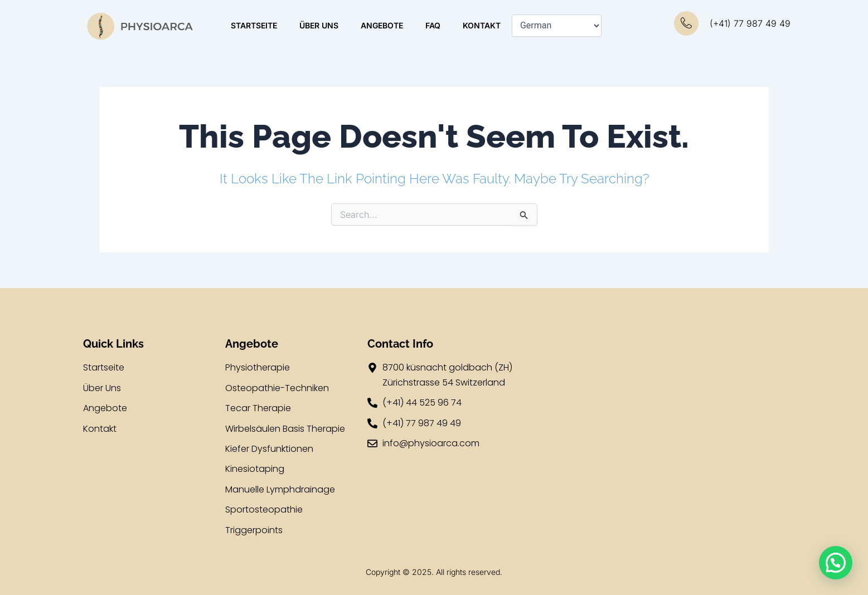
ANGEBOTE (382, 25)
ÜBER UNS (319, 25)
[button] (836, 563)
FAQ (433, 25)
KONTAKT (482, 25)
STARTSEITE (254, 25)
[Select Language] (557, 26)
